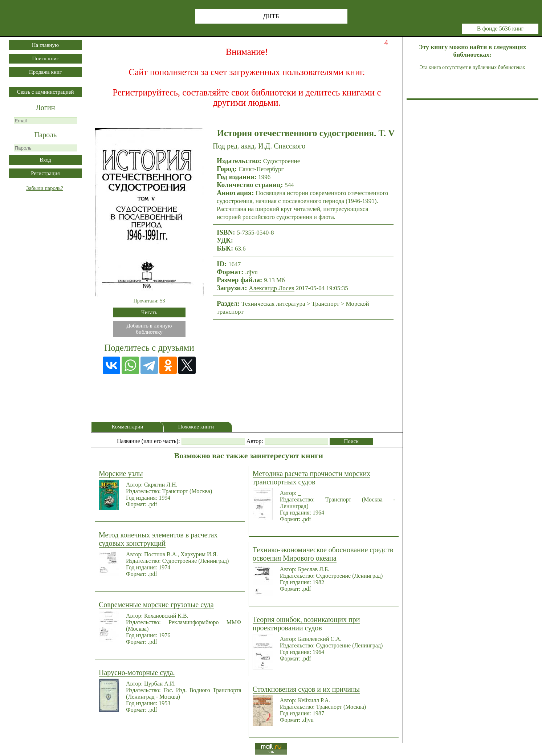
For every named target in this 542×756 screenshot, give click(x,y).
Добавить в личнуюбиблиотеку (149, 329)
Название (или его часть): (148, 441)
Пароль (45, 135)
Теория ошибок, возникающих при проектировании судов (306, 624)
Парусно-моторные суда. (137, 672)
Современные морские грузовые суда (156, 605)
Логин (46, 107)
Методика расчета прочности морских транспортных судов (311, 478)
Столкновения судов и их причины (306, 689)
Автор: (255, 441)
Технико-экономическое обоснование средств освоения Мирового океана (323, 554)
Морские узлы (121, 473)
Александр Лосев (271, 288)
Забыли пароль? (45, 188)
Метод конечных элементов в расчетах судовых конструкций (158, 539)
